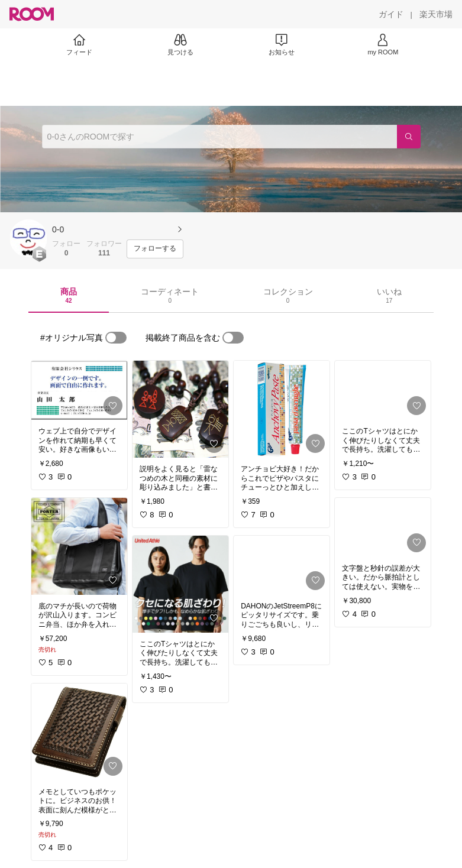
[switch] (116, 338)
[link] (79, 390)
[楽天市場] (436, 14)
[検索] (409, 137)
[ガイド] (391, 14)
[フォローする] (155, 249)
